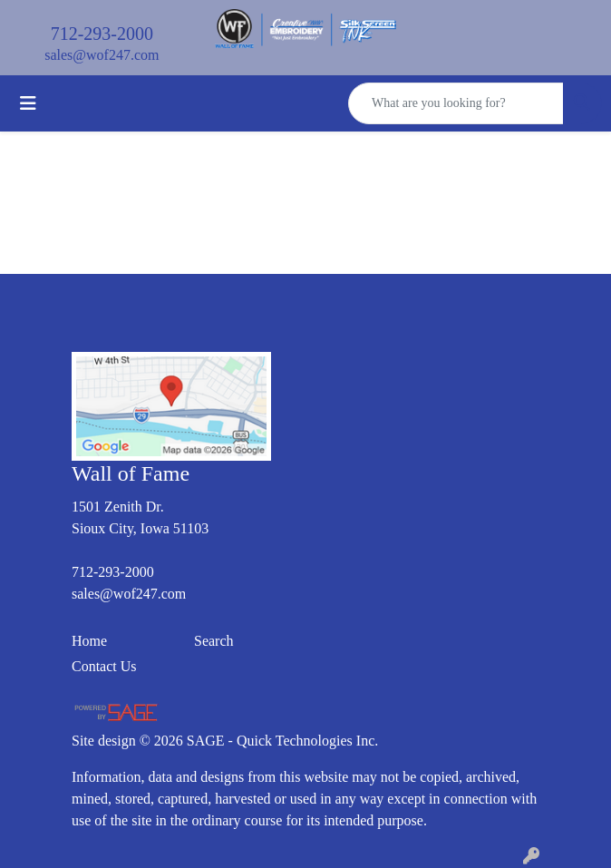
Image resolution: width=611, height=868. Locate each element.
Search (214, 641)
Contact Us (104, 666)
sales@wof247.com (102, 55)
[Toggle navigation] (28, 103)
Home (89, 641)
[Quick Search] (456, 103)
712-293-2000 (102, 34)
